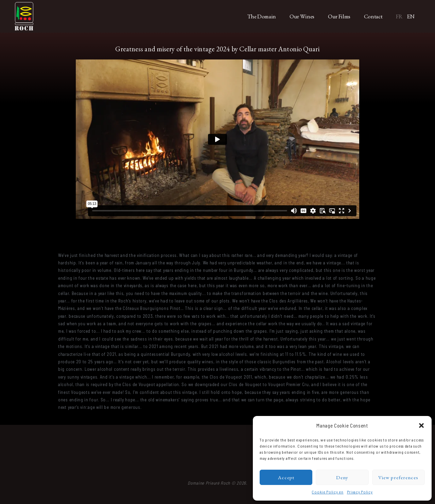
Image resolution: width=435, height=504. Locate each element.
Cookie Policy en (327, 492)
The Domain (262, 16)
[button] (421, 425)
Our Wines (302, 16)
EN (411, 16)
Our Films (339, 16)
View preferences (398, 477)
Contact (373, 16)
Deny (342, 477)
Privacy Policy (360, 492)
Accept (286, 477)
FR (399, 16)
